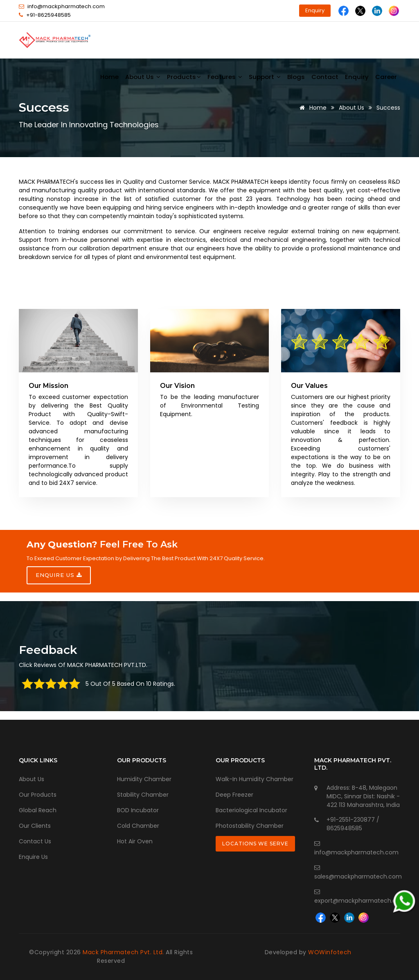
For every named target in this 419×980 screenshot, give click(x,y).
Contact (325, 77)
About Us (351, 108)
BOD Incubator (138, 810)
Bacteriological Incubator (251, 810)
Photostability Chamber (250, 826)
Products (184, 77)
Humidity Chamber (144, 779)
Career (386, 77)
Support (265, 77)
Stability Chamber (143, 795)
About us (143, 77)
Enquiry (315, 10)
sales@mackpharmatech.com (358, 876)
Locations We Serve (255, 844)
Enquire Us (33, 857)
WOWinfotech (330, 952)
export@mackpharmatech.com (360, 901)
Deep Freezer (234, 795)
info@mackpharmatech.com (66, 6)
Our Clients (35, 826)
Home (109, 77)
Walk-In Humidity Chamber (255, 779)
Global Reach (38, 810)
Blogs (296, 77)
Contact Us (35, 841)
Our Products (38, 795)
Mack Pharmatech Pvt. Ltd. (123, 952)
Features (225, 77)
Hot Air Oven (135, 841)
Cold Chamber (138, 826)
